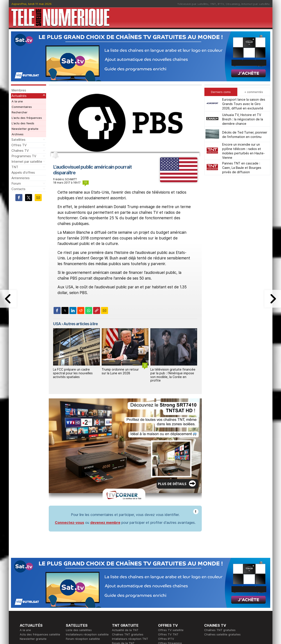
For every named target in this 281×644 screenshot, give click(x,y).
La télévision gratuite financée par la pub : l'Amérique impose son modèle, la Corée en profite (173, 375)
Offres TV (19, 145)
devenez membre (105, 523)
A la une (17, 101)
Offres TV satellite (171, 630)
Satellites (18, 140)
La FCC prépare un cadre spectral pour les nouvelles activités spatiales (73, 373)
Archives (18, 134)
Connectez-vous (69, 523)
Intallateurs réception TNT (130, 639)
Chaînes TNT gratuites (128, 634)
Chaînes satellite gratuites (222, 634)
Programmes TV (24, 156)
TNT (213, 4)
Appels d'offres (23, 172)
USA (57, 324)
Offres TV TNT (168, 634)
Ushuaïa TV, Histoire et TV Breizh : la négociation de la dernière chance (243, 119)
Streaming (233, 4)
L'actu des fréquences (27, 118)
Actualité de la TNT (125, 630)
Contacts (18, 189)
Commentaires (22, 107)
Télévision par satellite (193, 4)
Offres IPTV (166, 639)
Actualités (19, 96)
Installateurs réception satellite (87, 634)
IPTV (221, 4)
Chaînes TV (20, 151)
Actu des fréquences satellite (40, 634)
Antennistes (21, 178)
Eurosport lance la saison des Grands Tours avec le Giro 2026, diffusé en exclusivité (244, 104)
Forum (16, 183)
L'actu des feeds (23, 123)
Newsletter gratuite (25, 129)
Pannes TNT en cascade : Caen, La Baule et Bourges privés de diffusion (242, 168)
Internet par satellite (256, 4)
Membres (19, 90)
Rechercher (20, 112)
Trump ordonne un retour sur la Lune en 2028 (120, 371)
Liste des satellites (79, 630)
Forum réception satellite (83, 639)
